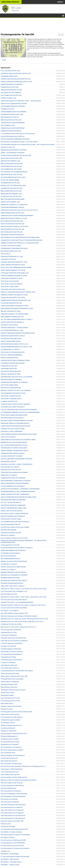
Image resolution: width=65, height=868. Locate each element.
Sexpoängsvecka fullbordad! (9, 665)
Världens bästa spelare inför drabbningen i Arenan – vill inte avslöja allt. (21, 101)
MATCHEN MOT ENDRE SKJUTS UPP (11, 251)
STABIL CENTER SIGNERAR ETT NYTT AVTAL (13, 270)
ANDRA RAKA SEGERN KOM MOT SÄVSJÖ (13, 336)
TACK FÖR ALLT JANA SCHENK (10, 287)
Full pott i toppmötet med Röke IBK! (11, 630)
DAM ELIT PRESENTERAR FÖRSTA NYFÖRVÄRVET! (15, 483)
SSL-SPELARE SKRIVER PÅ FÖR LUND (11, 303)
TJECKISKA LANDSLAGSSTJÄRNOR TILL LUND (14, 262)
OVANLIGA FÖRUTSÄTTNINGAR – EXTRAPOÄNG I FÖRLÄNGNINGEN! (20, 489)
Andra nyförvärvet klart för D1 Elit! (10, 698)
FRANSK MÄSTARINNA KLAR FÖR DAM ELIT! (13, 550)
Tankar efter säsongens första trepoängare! (13, 805)
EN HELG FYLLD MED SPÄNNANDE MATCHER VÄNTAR (16, 267)
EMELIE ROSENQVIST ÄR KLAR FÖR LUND (13, 229)
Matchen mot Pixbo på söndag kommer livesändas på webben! (19, 780)
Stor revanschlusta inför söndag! (10, 742)
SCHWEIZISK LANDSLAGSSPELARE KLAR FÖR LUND (16, 73)
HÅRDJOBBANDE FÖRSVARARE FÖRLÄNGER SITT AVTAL (17, 308)
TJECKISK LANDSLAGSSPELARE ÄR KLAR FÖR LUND (16, 79)
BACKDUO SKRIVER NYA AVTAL (10, 358)
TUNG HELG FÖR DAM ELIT (8, 437)
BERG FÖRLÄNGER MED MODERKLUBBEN (13, 199)
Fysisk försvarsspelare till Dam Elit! (11, 524)
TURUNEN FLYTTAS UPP (7, 109)
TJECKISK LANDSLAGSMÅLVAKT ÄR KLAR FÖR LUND (16, 155)
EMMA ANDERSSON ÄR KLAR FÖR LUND (12, 213)
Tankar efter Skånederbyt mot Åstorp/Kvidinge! (14, 794)
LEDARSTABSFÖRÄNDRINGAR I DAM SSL (13, 207)
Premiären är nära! (6, 824)
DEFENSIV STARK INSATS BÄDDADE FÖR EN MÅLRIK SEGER (18, 333)
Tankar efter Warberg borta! (9, 788)
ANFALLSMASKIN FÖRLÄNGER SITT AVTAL (13, 265)
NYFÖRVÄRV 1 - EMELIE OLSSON (10, 865)
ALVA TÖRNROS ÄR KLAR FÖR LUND (11, 95)
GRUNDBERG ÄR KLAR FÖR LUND (10, 183)
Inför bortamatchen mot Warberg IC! (11, 791)
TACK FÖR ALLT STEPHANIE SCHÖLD (11, 399)
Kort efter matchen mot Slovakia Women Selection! (15, 848)
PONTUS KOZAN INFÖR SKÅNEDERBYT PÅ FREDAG (15, 139)
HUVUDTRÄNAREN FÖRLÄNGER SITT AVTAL (13, 393)
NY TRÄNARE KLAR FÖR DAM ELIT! (11, 553)
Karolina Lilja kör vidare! (7, 693)
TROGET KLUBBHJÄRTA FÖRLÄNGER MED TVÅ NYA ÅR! (16, 459)
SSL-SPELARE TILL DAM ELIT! (9, 564)
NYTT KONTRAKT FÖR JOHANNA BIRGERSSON (14, 172)
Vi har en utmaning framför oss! (10, 772)
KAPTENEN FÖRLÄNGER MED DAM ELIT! (12, 583)
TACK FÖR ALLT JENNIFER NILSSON (11, 396)
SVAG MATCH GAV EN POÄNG (9, 325)
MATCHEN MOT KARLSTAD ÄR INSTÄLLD (12, 235)
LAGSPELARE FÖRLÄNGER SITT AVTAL (12, 278)
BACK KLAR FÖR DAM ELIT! (8, 556)
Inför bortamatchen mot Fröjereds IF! (11, 747)
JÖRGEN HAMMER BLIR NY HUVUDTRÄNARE (13, 112)
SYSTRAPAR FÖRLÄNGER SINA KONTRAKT (13, 363)
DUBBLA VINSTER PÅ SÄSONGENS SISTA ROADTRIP (15, 426)
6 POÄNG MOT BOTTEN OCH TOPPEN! (11, 624)
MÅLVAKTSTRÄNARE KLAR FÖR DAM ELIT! (13, 516)
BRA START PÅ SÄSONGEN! (8, 530)
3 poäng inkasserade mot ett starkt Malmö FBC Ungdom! (17, 671)
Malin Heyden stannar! (7, 703)
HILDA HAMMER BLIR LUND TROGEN (11, 169)
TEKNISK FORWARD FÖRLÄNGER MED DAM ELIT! (15, 451)
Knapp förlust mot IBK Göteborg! (10, 714)
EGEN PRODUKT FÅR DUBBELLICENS (11, 339)
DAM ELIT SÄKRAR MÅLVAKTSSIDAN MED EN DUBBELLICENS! (18, 497)
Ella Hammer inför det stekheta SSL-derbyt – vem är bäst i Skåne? (19, 142)
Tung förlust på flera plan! (8, 728)
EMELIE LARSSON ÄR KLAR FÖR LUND (12, 164)
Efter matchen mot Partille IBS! (9, 799)
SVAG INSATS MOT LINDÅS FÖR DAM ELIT (13, 407)
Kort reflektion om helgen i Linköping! (11, 832)
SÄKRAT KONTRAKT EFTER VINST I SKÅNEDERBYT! (15, 494)
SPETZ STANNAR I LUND (8, 125)
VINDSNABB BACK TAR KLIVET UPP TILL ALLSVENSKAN (17, 377)
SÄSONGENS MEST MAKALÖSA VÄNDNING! (13, 500)
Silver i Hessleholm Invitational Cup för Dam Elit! (14, 538)
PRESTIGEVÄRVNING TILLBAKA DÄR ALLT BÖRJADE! (16, 481)
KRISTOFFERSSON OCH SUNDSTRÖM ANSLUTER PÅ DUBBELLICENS (20, 237)
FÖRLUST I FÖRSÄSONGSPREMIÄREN (11, 355)
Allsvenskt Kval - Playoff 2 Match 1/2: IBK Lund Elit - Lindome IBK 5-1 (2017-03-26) (24, 597)
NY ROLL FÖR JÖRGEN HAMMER (10, 180)
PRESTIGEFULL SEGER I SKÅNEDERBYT (12, 431)
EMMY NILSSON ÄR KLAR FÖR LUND (11, 120)
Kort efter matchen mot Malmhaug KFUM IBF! (13, 840)
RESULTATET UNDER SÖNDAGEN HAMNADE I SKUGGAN (17, 421)
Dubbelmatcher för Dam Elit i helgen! (11, 519)
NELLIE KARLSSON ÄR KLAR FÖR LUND (12, 221)
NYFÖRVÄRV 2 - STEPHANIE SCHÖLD (11, 862)
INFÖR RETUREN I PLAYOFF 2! (9, 594)
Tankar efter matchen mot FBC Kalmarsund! (13, 816)
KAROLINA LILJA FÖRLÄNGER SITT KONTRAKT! (14, 575)
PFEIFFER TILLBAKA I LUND (8, 98)
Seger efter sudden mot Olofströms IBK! (12, 821)
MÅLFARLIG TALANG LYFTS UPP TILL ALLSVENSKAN (16, 390)
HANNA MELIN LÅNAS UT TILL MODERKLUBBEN (14, 314)
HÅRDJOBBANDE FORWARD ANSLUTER (12, 317)
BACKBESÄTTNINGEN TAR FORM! (10, 578)
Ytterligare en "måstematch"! (9, 731)
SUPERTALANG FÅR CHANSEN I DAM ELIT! (13, 453)
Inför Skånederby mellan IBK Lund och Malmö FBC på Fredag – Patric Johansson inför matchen (28, 145)
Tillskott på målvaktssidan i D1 (9, 736)
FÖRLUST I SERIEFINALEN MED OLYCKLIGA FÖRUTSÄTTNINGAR (19, 410)
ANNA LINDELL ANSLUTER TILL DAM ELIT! (13, 586)
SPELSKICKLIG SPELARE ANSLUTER (11, 371)
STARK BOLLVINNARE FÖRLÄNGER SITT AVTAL (14, 276)
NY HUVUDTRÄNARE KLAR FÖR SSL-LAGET (13, 177)
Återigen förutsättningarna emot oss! (11, 725)
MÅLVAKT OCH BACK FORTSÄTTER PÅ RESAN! (14, 561)
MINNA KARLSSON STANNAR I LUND (11, 194)
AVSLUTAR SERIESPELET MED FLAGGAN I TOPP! (14, 613)
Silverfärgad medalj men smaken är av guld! (13, 690)
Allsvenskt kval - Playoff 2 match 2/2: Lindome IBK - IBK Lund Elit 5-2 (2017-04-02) (24, 589)
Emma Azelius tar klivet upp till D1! (10, 775)
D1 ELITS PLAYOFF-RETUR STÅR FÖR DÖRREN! (14, 608)
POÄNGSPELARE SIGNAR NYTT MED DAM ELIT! (14, 581)
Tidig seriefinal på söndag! (8, 657)
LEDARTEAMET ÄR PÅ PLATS (9, 369)
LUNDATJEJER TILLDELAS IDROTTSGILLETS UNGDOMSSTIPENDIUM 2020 (22, 240)
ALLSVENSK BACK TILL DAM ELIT (10, 349)
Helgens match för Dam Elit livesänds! (11, 511)
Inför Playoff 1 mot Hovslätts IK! (10, 611)
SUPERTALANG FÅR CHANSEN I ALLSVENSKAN (14, 382)
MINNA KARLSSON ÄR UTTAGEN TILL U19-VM (14, 218)
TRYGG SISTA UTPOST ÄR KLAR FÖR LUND (13, 289)
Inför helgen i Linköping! (8, 837)
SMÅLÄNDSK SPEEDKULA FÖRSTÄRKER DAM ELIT (15, 423)
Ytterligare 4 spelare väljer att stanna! (11, 706)
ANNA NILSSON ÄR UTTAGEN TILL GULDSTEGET (15, 226)
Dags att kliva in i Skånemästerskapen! (12, 769)
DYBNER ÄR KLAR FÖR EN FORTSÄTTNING (13, 128)
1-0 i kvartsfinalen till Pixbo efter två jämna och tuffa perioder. (18, 134)
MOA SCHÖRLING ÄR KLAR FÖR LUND (12, 232)
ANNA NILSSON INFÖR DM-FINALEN (11, 131)
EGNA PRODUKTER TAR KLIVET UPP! (11, 470)
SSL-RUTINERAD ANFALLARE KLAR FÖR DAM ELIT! (15, 522)
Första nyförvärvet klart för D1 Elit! (10, 701)
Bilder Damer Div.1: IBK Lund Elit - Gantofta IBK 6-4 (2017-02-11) (18, 627)
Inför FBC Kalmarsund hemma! (9, 758)
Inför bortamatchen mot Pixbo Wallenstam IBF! (14, 777)
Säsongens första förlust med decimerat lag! (13, 638)
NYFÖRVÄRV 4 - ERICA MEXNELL (10, 854)
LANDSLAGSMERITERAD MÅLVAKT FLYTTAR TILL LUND (17, 347)
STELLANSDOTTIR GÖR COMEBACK (11, 93)
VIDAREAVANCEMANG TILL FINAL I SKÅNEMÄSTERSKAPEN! (18, 492)
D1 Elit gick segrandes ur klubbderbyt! (12, 643)
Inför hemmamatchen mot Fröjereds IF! (12, 807)
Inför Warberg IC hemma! (8, 723)
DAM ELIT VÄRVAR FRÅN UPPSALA (11, 341)
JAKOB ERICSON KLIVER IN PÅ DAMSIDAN (13, 123)
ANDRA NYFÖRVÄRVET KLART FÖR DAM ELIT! (14, 572)
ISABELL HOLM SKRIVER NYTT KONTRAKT (13, 153)
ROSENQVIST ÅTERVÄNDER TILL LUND (12, 257)
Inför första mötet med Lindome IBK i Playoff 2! (14, 600)
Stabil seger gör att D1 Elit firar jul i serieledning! (14, 641)
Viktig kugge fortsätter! (7, 695)
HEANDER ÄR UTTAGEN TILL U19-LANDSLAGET (14, 205)
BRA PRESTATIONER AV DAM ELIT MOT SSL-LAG (14, 344)
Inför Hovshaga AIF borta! (8, 753)
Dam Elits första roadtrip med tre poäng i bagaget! (15, 527)
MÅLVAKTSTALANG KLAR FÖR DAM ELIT (12, 418)
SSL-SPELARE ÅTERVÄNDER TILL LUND (12, 330)
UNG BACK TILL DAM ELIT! (8, 570)
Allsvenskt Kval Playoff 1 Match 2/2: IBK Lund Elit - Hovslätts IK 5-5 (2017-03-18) (23, 605)
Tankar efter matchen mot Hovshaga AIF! (12, 810)
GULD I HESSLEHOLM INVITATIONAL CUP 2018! (14, 445)
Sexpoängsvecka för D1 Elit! (9, 632)
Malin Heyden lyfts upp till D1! (9, 761)
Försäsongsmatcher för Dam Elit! (17, 35)
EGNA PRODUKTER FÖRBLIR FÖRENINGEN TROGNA (15, 360)
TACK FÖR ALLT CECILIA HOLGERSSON (12, 284)
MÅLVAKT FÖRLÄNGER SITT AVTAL (11, 311)
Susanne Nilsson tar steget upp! (10, 682)
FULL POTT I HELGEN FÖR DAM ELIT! (11, 503)
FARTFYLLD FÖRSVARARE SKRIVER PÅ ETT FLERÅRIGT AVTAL (18, 292)
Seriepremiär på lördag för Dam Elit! (11, 533)
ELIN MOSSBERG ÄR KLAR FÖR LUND (11, 166)
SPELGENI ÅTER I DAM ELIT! (9, 462)
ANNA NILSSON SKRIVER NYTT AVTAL (12, 90)
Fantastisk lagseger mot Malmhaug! (11, 649)
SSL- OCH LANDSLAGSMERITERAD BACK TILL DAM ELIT (17, 319)
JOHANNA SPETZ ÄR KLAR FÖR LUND (12, 188)
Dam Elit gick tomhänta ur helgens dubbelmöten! (15, 513)
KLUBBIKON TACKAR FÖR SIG (9, 401)
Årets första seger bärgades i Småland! (12, 750)
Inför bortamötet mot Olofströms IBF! (11, 764)
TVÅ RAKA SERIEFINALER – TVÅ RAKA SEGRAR (14, 328)
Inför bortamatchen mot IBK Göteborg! (12, 717)
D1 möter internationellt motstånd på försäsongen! (15, 857)
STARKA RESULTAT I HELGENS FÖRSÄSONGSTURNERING (17, 216)
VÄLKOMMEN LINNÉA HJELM (9, 76)
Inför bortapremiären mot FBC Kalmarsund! (13, 818)
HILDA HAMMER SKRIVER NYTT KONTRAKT (13, 106)
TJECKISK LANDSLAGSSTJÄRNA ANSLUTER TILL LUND (16, 82)
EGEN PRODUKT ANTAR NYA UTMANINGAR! (13, 505)
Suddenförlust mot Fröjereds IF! (10, 744)
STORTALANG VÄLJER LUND (9, 366)
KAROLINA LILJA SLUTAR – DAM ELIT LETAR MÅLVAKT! (17, 464)
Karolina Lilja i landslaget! (8, 826)
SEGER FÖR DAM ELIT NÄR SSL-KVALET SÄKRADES (15, 404)
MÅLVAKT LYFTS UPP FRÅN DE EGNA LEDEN (13, 185)
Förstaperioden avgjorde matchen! (11, 720)
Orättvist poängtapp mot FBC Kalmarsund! (13, 755)
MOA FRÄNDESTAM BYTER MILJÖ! (10, 559)
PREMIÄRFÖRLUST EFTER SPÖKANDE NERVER (14, 442)
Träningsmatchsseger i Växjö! (9, 684)
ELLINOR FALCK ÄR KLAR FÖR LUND (11, 196)
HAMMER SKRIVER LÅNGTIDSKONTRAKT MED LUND (16, 300)
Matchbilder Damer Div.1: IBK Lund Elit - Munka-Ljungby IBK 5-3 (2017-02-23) (22, 621)
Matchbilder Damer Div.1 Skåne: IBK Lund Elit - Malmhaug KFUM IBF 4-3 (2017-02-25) (24, 619)
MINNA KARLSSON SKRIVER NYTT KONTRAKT (14, 150)
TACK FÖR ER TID (6, 254)
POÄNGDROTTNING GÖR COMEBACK (11, 380)
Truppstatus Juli (5, 851)
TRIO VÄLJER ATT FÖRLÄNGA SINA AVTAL (13, 352)
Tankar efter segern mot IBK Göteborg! (12, 783)
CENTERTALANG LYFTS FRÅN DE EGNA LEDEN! (14, 448)
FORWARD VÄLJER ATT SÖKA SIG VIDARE (13, 429)
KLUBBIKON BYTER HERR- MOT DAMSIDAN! (13, 478)
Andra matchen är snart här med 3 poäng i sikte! (14, 676)
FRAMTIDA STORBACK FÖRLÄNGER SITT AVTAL (14, 295)
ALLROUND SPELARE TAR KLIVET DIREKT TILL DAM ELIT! (17, 548)
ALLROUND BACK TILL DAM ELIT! (10, 467)
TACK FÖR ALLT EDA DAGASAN (10, 281)
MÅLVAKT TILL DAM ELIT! (8, 535)
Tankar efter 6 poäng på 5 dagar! (10, 673)
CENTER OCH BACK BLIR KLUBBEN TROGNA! (13, 567)
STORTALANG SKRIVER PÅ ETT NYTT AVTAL (13, 298)
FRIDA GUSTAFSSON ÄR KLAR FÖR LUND (13, 224)
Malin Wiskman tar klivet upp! (9, 687)
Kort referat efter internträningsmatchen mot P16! (15, 829)
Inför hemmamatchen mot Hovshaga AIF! (12, 813)
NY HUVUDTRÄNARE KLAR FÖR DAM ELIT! (13, 486)
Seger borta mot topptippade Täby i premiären (14, 104)
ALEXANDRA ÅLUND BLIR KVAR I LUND (12, 114)
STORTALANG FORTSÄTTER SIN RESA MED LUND (15, 273)
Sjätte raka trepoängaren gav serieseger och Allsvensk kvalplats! (19, 616)
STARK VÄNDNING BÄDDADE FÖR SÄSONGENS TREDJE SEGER (19, 434)
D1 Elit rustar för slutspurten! (9, 635)
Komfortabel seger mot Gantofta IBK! (11, 660)
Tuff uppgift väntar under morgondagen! (12, 679)
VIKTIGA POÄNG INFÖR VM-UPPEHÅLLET (12, 322)
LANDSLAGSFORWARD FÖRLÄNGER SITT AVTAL (15, 306)
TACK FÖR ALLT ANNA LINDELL (10, 385)
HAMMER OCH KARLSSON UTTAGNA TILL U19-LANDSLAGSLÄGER (20, 243)
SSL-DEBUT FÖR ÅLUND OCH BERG (11, 246)
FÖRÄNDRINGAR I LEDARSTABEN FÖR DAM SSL (14, 248)
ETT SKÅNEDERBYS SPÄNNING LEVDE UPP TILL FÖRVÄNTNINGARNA (20, 412)
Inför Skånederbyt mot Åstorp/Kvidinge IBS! (13, 796)
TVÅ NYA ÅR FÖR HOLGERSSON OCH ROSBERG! (14, 472)
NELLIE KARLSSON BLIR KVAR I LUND (11, 158)
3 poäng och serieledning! (8, 662)
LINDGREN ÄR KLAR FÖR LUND (10, 87)
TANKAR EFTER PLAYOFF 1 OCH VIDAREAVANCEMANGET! (17, 602)
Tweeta (4, 60)
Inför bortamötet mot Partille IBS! (10, 802)
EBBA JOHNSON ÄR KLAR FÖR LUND (11, 191)
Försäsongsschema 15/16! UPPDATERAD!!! (13, 843)
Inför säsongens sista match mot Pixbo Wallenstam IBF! (17, 712)
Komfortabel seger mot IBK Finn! (10, 668)
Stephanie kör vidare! (7, 709)
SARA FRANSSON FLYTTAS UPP (10, 117)
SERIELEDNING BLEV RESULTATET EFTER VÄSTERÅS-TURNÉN (18, 440)
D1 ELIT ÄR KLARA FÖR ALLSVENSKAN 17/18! (14, 591)
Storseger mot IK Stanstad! (8, 646)
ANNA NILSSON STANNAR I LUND (10, 161)
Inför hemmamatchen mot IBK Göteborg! (12, 785)
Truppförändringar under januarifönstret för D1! (14, 734)
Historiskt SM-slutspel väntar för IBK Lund (13, 136)
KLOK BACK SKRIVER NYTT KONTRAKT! (12, 456)
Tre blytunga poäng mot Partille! (10, 739)
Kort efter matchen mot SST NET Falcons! (12, 846)
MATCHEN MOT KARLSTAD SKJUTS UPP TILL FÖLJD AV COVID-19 (19, 210)
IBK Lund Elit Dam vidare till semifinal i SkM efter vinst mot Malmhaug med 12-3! (23, 766)
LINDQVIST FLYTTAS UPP (8, 147)
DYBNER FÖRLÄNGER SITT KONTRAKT (12, 84)
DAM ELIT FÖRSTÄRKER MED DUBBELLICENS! (14, 508)
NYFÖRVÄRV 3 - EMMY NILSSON (10, 859)
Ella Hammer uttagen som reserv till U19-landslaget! (15, 835)
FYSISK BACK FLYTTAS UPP (8, 259)
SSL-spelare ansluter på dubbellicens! (11, 654)
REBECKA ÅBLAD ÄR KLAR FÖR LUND (12, 175)
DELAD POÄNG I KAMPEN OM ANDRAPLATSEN (14, 415)
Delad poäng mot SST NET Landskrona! (12, 652)
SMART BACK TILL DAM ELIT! (9, 475)
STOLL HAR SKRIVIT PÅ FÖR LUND (10, 71)
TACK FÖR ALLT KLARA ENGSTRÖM (11, 388)
